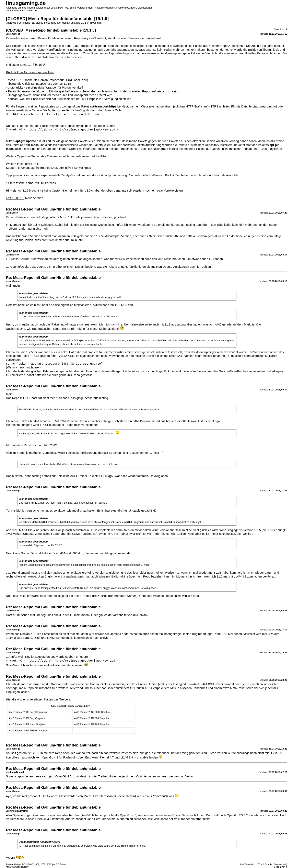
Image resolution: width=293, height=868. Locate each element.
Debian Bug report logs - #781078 (204, 634)
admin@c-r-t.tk (68, 168)
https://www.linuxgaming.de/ (22, 11)
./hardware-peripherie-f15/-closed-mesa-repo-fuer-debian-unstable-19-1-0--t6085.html (54, 23)
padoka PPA (98, 156)
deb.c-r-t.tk (32, 164)
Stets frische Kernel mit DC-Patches (32, 183)
